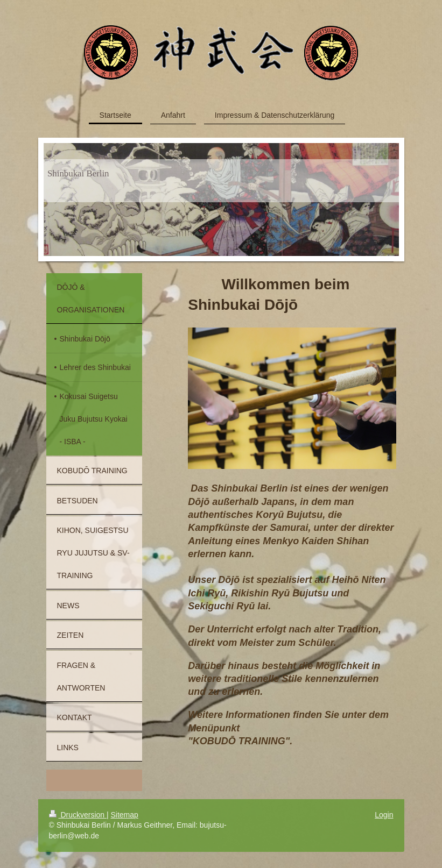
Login (384, 815)
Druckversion (78, 815)
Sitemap (125, 815)
